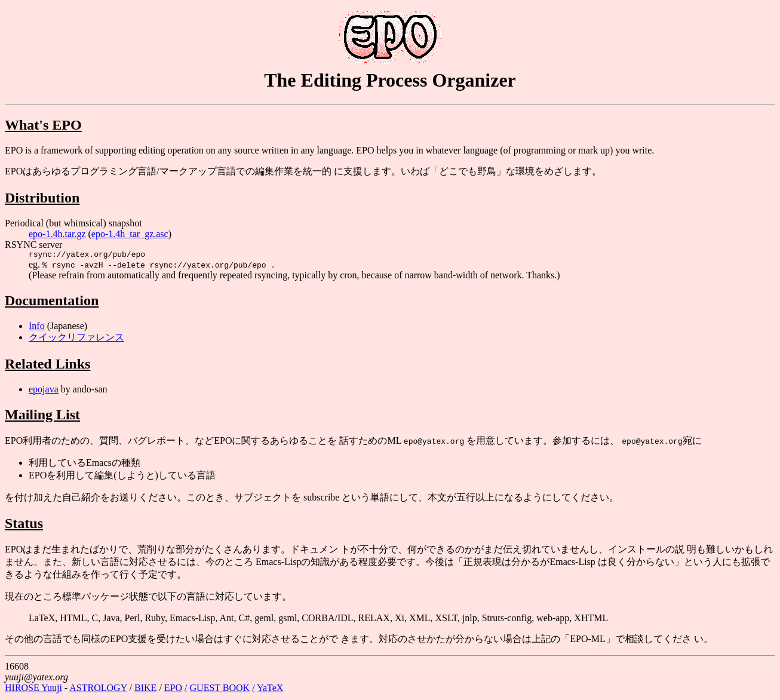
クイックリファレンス (76, 339)
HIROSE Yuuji (33, 690)
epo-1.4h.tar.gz (57, 234)
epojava (44, 391)
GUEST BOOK (220, 690)
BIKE (145, 690)
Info (37, 328)
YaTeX (270, 690)
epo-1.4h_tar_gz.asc (130, 234)
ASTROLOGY (98, 690)
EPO (173, 690)
